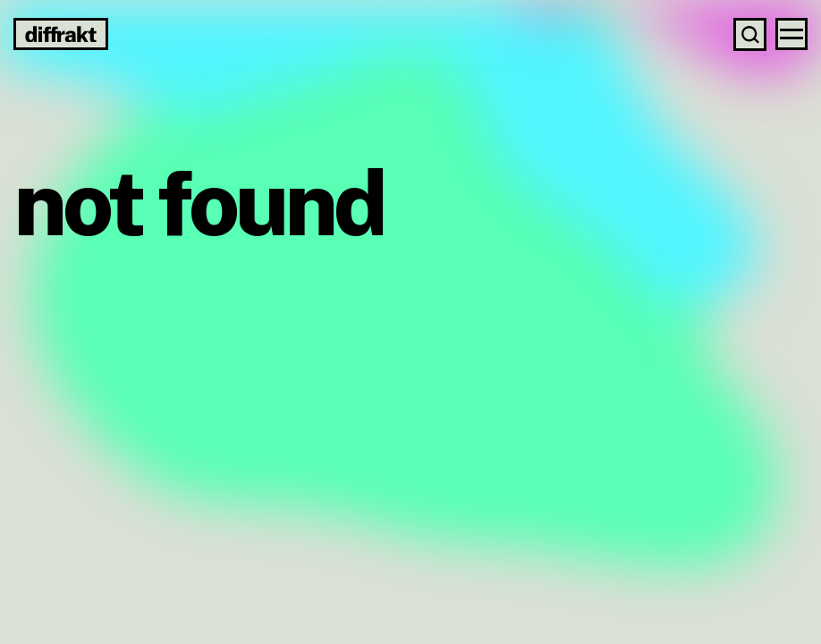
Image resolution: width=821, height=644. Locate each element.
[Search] (750, 34)
